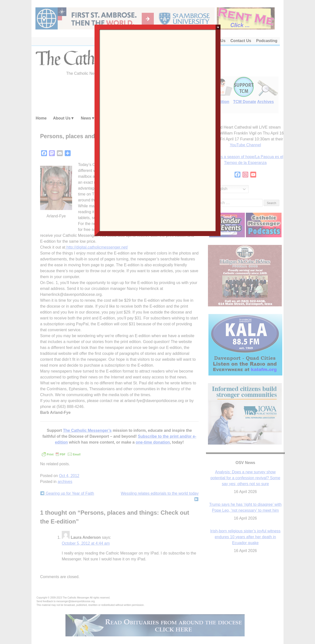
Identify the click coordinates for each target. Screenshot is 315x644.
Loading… (157, 130)
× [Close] (218, 27)
